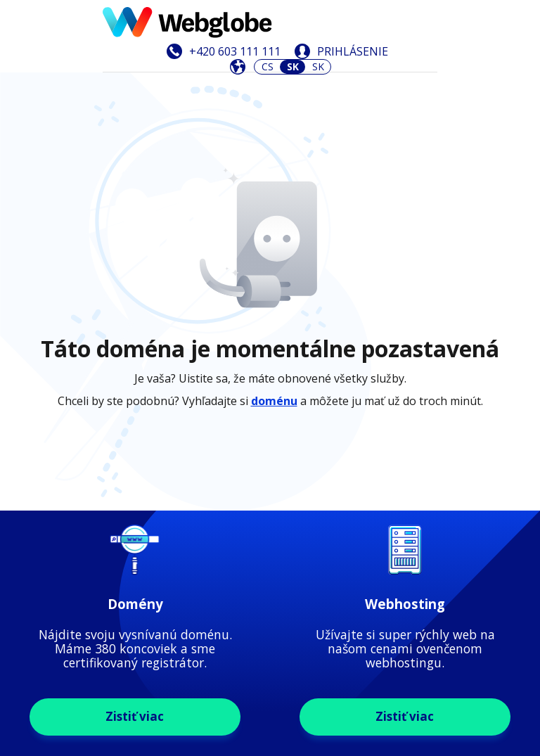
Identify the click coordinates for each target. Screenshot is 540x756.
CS (268, 66)
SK (318, 66)
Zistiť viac (135, 467)
